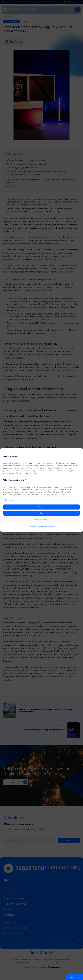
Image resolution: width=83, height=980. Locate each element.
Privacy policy (42, 527)
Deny (42, 513)
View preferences (41, 519)
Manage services (10, 500)
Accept (41, 507)
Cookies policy (32, 527)
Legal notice (52, 527)
